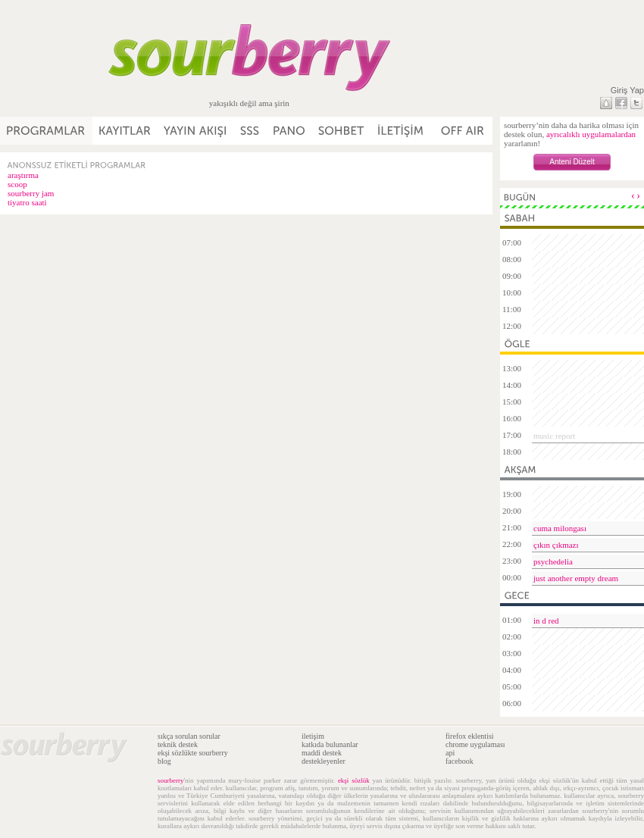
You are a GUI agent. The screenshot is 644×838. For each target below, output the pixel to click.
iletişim (313, 736)
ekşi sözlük (354, 780)
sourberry (171, 780)
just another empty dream (576, 578)
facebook (460, 761)
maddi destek (322, 753)
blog (164, 761)
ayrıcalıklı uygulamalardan (591, 134)
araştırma (23, 175)
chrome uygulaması (475, 744)
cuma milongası (560, 528)
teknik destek (178, 744)
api (450, 753)
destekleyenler (324, 761)
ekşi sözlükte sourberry (193, 753)
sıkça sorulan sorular (189, 736)
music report (554, 436)
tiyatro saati (27, 202)
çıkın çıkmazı (556, 545)
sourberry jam (31, 193)
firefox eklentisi (470, 736)
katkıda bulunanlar (330, 744)
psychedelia (553, 561)
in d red (546, 621)
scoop (17, 184)
